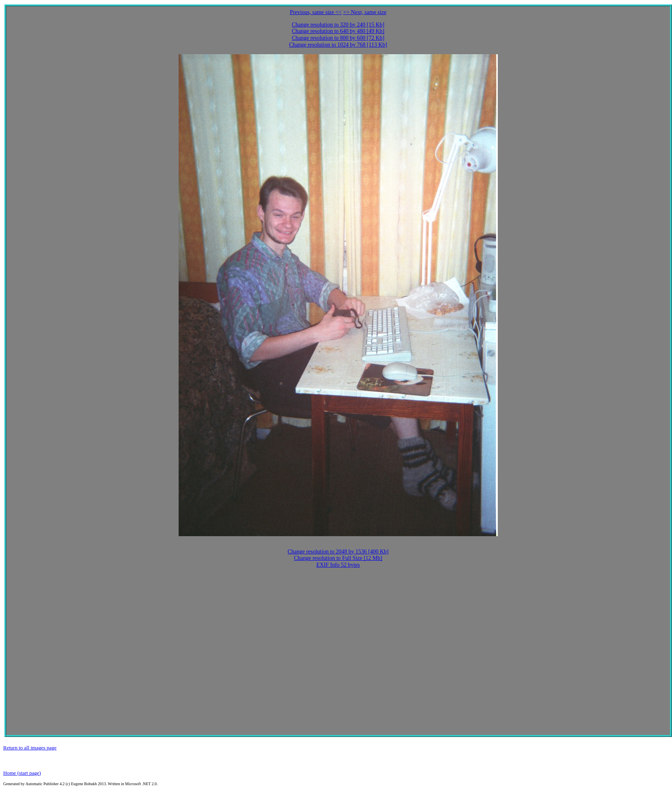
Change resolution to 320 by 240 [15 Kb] (338, 25)
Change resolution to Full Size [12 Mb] (338, 558)
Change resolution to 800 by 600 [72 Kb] (338, 38)
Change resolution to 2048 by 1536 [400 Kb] (338, 552)
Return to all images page (30, 748)
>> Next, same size (365, 12)
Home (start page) (22, 773)
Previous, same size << (316, 12)
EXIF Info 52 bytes (338, 565)
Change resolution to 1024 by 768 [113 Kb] (338, 45)
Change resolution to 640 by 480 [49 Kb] (338, 31)
